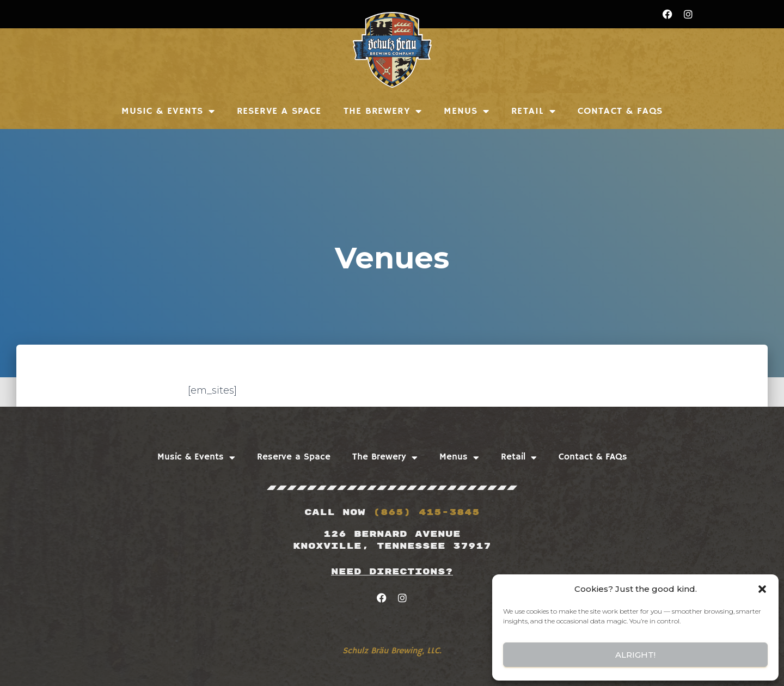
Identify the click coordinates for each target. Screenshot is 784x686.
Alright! (635, 655)
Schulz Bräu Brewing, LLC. (392, 651)
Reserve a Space (279, 111)
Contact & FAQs (620, 111)
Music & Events (169, 111)
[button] (762, 589)
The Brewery (383, 111)
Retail (534, 111)
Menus (467, 111)
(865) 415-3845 (426, 512)
